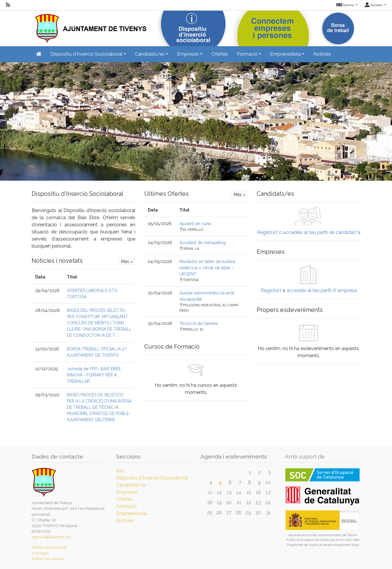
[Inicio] (89, 27)
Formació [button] (247, 54)
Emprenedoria (131, 513)
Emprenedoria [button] (285, 54)
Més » (127, 262)
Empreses (127, 492)
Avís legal (40, 553)
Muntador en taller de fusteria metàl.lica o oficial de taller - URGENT (207, 268)
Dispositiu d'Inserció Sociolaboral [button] (86, 54)
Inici (120, 471)
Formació (126, 506)
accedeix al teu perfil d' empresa (322, 290)
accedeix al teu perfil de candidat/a (322, 232)
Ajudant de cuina (195, 224)
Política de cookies (48, 559)
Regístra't (271, 290)
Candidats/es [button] (150, 54)
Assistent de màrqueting (203, 243)
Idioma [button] (346, 5)
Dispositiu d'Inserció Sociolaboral (152, 478)
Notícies (322, 54)
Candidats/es (131, 485)
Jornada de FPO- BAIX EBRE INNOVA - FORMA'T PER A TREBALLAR (94, 375)
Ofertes (220, 54)
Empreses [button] (188, 54)
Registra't (267, 232)
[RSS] (8, 5)
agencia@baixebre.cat (51, 537)
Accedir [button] (374, 5)
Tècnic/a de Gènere (199, 323)
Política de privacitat (49, 547)
